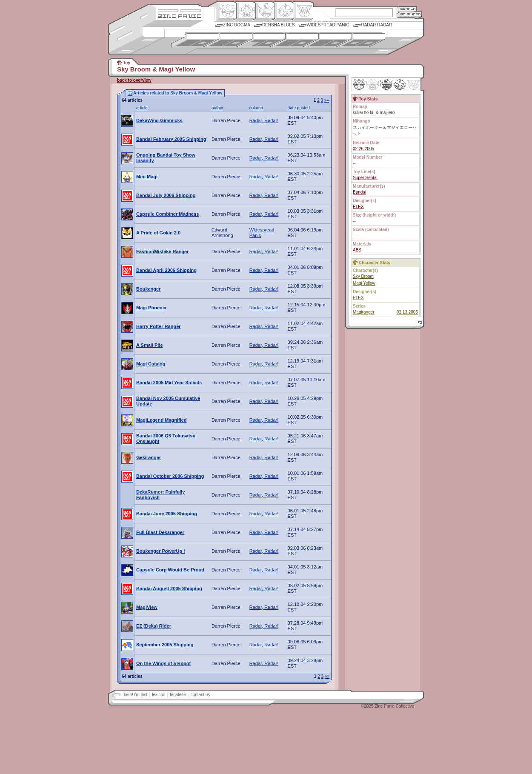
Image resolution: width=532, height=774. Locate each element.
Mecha (265, 11)
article (142, 108)
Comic (303, 11)
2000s (361, 40)
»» (327, 100)
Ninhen (400, 84)
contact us (200, 695)
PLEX (358, 207)
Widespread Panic (328, 25)
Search (407, 9)
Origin (226, 11)
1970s (262, 40)
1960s (228, 40)
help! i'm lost (136, 695)
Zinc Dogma (237, 25)
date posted (299, 108)
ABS (357, 250)
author (217, 108)
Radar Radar (376, 25)
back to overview (134, 80)
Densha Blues (279, 25)
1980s (295, 40)
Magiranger (364, 312)
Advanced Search (409, 15)
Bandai (359, 192)
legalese (178, 695)
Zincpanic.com (179, 16)
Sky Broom (363, 276)
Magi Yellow (364, 283)
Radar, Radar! (264, 120)
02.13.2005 (407, 312)
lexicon (159, 695)
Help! (419, 324)
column (256, 108)
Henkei (245, 11)
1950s (195, 40)
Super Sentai (365, 178)
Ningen (284, 11)
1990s (328, 40)
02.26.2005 (363, 149)
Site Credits (179, 10)
